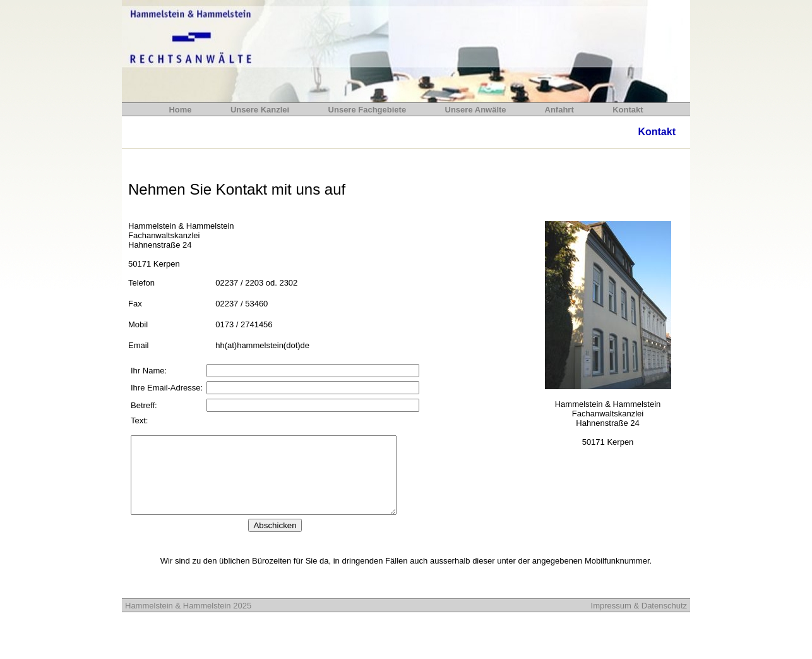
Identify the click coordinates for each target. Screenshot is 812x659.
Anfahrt (561, 110)
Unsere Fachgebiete (368, 110)
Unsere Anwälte (478, 110)
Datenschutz (663, 621)
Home (181, 110)
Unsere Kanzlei (260, 110)
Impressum (611, 621)
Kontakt (626, 110)
